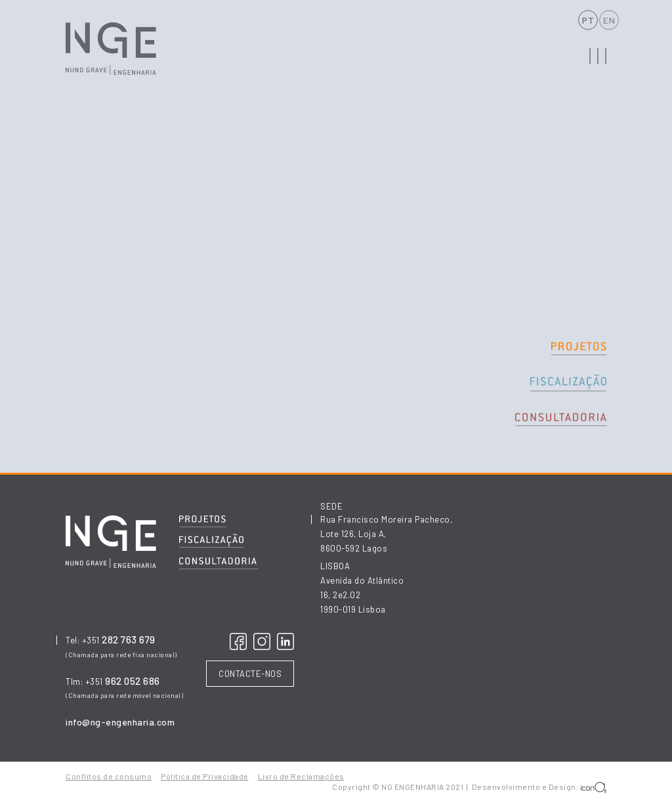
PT (588, 20)
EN (609, 20)
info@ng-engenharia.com (120, 722)
